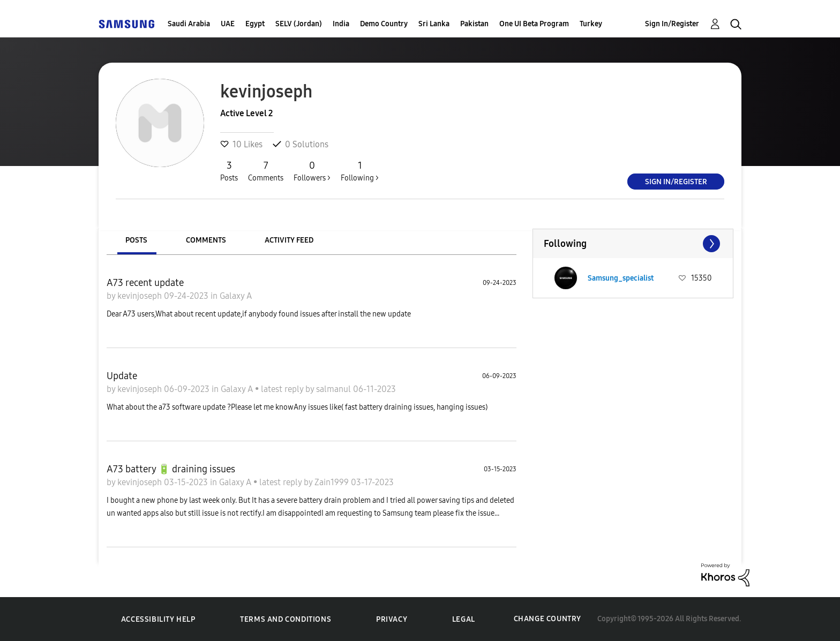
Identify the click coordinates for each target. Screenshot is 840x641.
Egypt (255, 24)
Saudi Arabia (189, 24)
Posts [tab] (136, 240)
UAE (228, 24)
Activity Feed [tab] (289, 240)
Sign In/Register (672, 24)
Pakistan (474, 24)
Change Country (547, 619)
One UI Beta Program (534, 24)
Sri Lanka (434, 24)
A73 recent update (145, 283)
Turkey (591, 24)
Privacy (392, 619)
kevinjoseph (141, 296)
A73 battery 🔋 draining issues (171, 469)
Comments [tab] (206, 240)
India (341, 24)
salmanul (335, 389)
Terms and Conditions (286, 619)
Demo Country (384, 24)
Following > (360, 171)
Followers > (312, 171)
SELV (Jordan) (299, 24)
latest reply (283, 389)
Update (122, 376)
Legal (464, 619)
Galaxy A (236, 296)
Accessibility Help (158, 619)
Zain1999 (333, 482)
